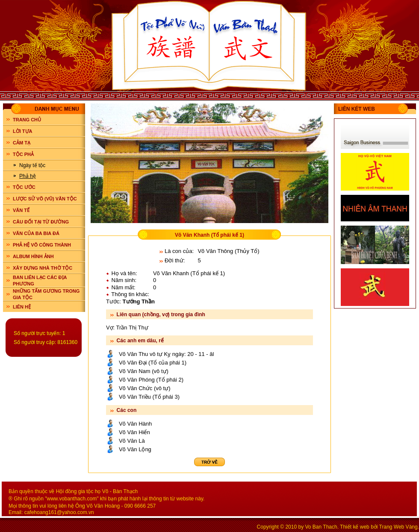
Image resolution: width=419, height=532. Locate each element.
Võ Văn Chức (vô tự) (145, 388)
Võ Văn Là (132, 441)
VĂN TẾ (21, 210)
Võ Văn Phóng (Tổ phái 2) (151, 380)
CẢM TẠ (22, 143)
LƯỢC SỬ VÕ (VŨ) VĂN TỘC (45, 199)
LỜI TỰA (23, 131)
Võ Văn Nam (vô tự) (144, 371)
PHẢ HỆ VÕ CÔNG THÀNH (42, 245)
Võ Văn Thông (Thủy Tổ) (228, 251)
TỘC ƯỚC (24, 187)
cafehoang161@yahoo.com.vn (59, 512)
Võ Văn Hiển (134, 432)
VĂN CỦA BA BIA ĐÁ (36, 233)
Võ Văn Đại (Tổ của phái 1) (153, 363)
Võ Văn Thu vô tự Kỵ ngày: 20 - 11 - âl (166, 354)
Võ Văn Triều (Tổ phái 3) (149, 397)
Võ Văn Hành (135, 424)
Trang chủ (27, 120)
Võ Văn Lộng (135, 449)
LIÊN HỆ (22, 307)
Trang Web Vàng (398, 527)
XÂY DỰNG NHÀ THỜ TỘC (43, 268)
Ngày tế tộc (32, 165)
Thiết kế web (355, 527)
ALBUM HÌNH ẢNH (33, 256)
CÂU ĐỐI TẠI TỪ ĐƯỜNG (41, 222)
